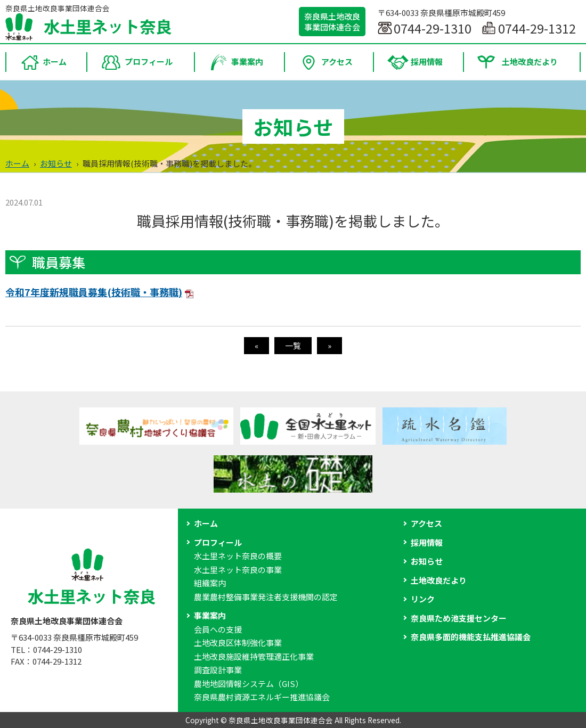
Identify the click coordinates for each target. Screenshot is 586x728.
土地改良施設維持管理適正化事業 (254, 656)
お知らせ (56, 163)
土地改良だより (439, 580)
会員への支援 (218, 629)
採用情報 (427, 542)
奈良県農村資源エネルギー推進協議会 (262, 697)
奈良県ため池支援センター (459, 618)
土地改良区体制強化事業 (238, 643)
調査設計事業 (218, 670)
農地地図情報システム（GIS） (249, 684)
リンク (423, 599)
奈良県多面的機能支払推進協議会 (471, 637)
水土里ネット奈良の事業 (238, 570)
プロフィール (218, 542)
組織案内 (210, 583)
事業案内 (210, 615)
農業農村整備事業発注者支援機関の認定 (266, 597)
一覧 (293, 345)
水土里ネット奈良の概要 (238, 556)
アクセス (426, 523)
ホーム (17, 163)
